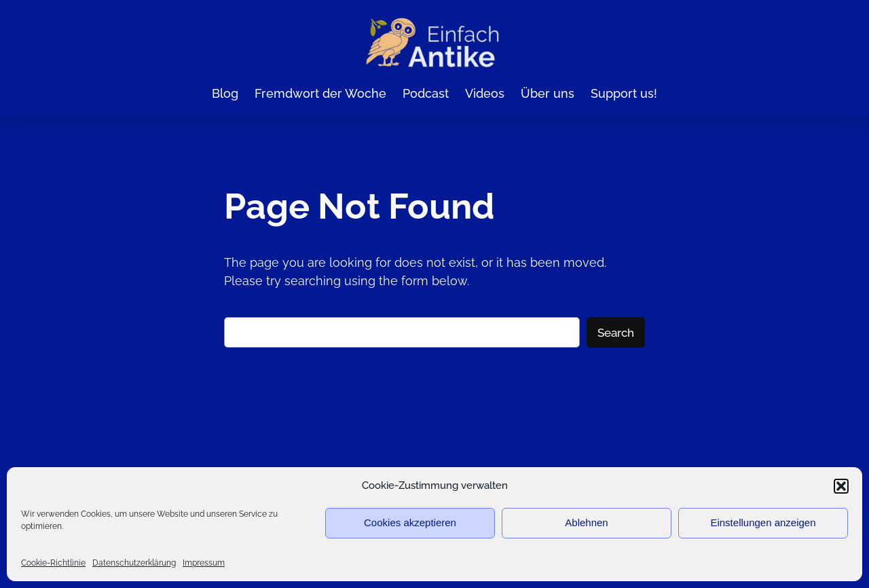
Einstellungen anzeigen (763, 522)
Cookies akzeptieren (410, 522)
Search (616, 332)
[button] (841, 486)
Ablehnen (586, 522)
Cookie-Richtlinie (53, 563)
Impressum (204, 563)
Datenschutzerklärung (134, 563)
